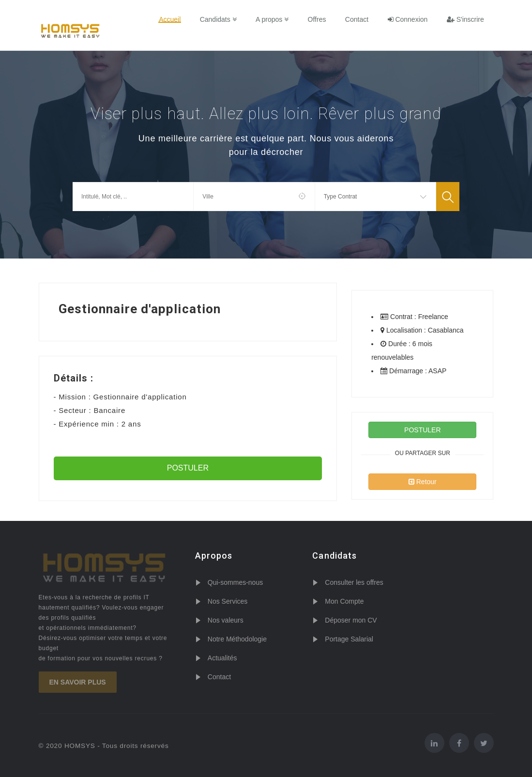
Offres (319, 19)
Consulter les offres (354, 582)
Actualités (222, 658)
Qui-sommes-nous (235, 582)
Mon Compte (344, 601)
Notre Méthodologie (237, 639)
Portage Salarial (349, 639)
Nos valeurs (226, 620)
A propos (275, 19)
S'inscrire (465, 19)
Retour (423, 482)
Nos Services (228, 601)
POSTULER (188, 468)
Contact (358, 19)
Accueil (174, 19)
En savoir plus (78, 682)
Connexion (409, 19)
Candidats (222, 19)
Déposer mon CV (351, 620)
